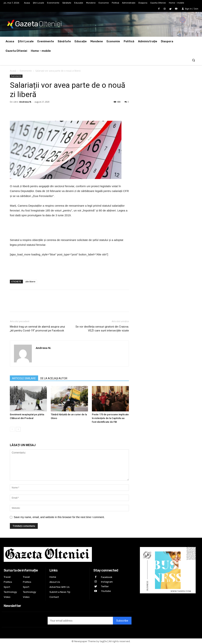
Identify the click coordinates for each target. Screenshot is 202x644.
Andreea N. (25, 102)
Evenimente (26, 71)
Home (53, 577)
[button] (194, 60)
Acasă (13, 71)
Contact (54, 597)
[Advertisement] (69, 228)
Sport (7, 587)
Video (7, 597)
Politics (8, 582)
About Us (55, 582)
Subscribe (122, 621)
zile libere (30, 281)
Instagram (107, 582)
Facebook (107, 577)
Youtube (106, 591)
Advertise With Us (60, 587)
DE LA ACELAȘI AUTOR (54, 378)
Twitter (105, 586)
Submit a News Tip (60, 592)
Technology (10, 592)
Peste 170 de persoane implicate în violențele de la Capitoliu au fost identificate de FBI (110, 418)
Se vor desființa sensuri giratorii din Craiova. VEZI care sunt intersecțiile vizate (102, 329)
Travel (7, 577)
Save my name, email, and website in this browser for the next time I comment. (59, 517)
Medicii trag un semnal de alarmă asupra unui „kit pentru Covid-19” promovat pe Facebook (37, 329)
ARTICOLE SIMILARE (24, 378)
